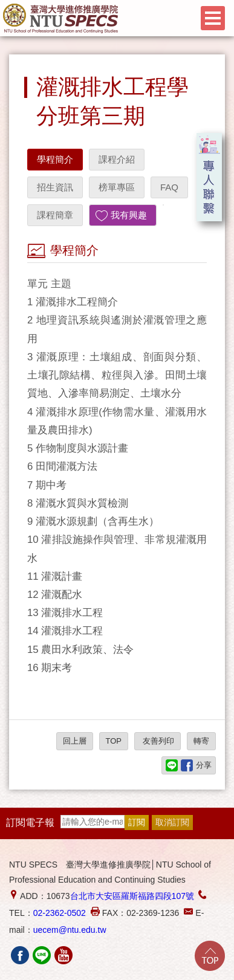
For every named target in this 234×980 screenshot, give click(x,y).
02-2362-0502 (60, 913)
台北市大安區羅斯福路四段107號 (132, 896)
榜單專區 (117, 187)
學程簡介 (55, 159)
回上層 (75, 741)
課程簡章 (55, 215)
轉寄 (201, 741)
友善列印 (158, 741)
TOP (114, 741)
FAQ (169, 187)
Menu (213, 18)
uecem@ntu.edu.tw (70, 930)
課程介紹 (117, 159)
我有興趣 (129, 215)
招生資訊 (55, 187)
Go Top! (210, 956)
